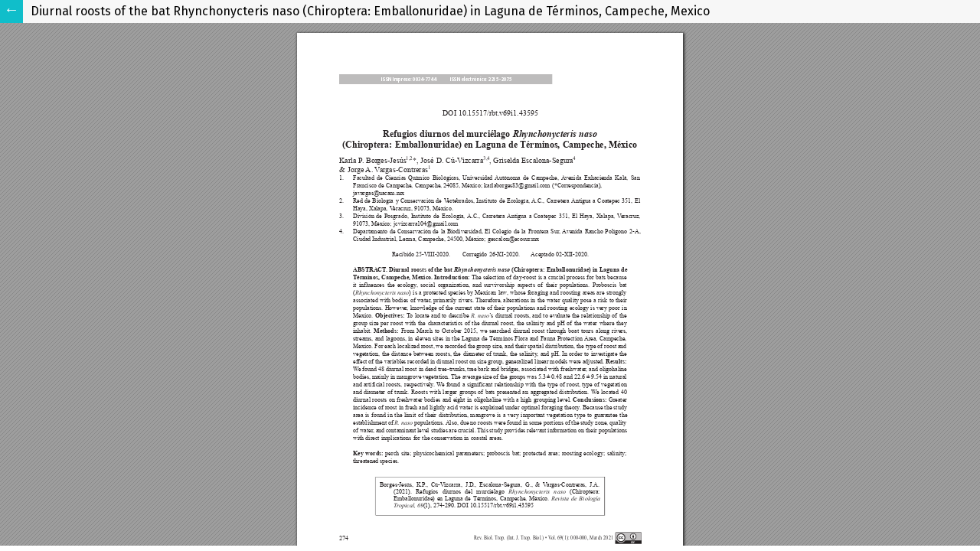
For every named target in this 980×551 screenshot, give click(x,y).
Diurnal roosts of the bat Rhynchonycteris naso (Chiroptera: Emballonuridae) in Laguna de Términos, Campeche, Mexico (370, 11)
